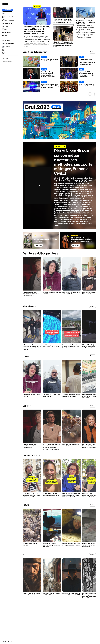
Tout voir (93, 52)
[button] (9, 641)
